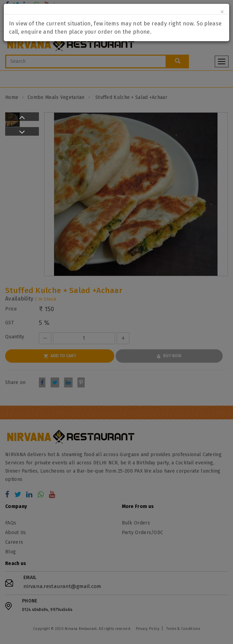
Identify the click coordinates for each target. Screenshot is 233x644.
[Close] (222, 12)
